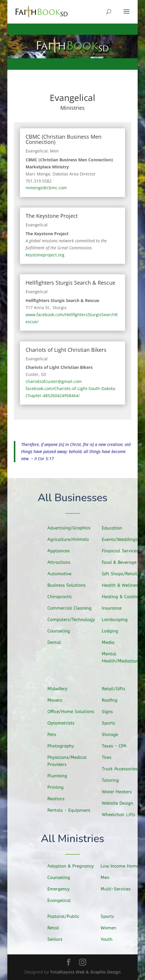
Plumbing (59, 776)
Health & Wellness (122, 585)
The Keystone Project (52, 216)
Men (54, 151)
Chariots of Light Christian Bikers (66, 350)
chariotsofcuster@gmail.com (54, 381)
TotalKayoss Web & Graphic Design (85, 972)
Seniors (56, 939)
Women (110, 928)
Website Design (119, 803)
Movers (56, 701)
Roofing (111, 701)
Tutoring (112, 780)
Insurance (113, 608)
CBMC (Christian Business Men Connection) (64, 139)
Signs (109, 712)
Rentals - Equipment (70, 810)
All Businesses (72, 498)
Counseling (60, 631)
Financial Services (121, 551)
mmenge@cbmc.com (46, 188)
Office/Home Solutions (72, 712)
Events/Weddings (121, 540)
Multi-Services (117, 889)
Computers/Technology (72, 620)
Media (110, 642)
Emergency (60, 889)
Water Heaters (118, 791)
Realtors (57, 798)
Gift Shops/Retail (121, 574)
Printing (57, 787)
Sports (110, 724)
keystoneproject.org (45, 255)
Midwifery (59, 689)
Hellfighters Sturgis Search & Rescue (70, 283)
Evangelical (37, 151)
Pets (54, 735)
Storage (111, 735)
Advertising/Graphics (70, 529)
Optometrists (62, 723)
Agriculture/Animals (69, 540)
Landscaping (116, 619)
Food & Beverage (120, 563)
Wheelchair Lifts (120, 814)
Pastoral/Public (64, 916)
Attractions (60, 563)
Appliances (60, 552)
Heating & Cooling (122, 597)
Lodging (112, 631)
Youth (108, 939)
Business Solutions (68, 585)
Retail (55, 928)
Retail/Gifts (115, 689)
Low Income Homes (122, 866)
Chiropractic (61, 597)
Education (114, 529)
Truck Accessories (121, 769)
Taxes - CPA (116, 746)
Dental (56, 642)
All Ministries (72, 839)
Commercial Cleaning (71, 608)
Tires (108, 757)
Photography (62, 746)
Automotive (61, 574)
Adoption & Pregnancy (71, 866)
